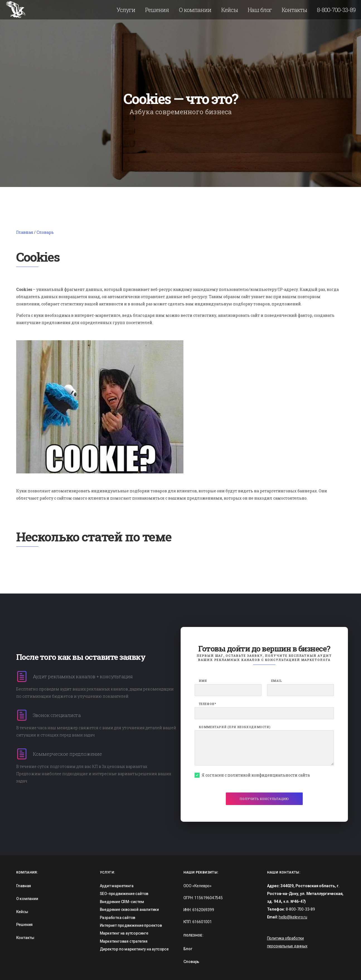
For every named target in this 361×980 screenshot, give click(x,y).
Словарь (45, 232)
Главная (25, 232)
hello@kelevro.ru (293, 917)
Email (277, 681)
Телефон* (208, 704)
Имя (203, 681)
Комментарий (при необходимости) (235, 727)
